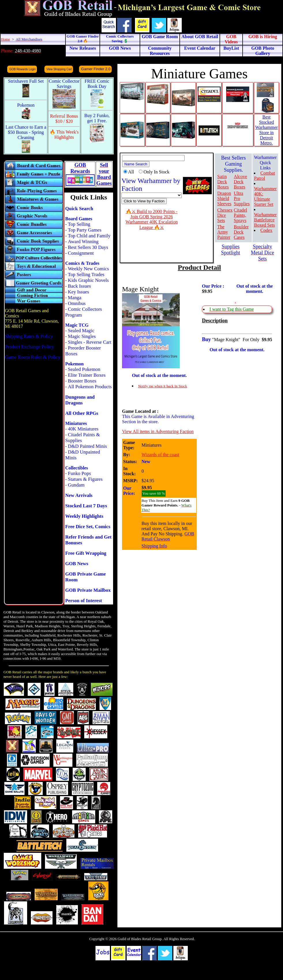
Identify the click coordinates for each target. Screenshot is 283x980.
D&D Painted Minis (87, 446)
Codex (266, 230)
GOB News (77, 564)
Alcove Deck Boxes (240, 182)
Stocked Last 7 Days (86, 506)
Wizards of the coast (160, 455)
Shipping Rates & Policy (29, 336)
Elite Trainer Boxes (87, 375)
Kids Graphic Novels (88, 280)
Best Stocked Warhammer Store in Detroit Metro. (266, 130)
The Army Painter (224, 232)
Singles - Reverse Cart (90, 342)
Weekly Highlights (84, 516)
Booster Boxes (82, 381)
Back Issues (79, 286)
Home (5, 39)
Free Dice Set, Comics (88, 527)
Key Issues (78, 292)
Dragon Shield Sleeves (224, 198)
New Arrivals (79, 495)
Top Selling (79, 224)
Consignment (81, 253)
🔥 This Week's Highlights (64, 135)
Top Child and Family (89, 236)
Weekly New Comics (88, 269)
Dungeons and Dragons (80, 400)
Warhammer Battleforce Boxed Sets (265, 220)
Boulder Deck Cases (241, 232)
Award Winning (83, 242)
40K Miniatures (83, 429)
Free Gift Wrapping (86, 553)
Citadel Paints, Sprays (240, 215)
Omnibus (77, 303)
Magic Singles (82, 336)
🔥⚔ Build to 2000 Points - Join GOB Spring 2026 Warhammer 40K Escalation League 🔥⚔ (152, 219)
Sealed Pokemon (84, 369)
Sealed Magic (81, 331)
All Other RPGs (82, 413)
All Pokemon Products (90, 387)
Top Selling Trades (86, 274)
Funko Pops (79, 473)
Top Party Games (85, 230)
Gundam (76, 485)
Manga (75, 298)
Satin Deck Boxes (223, 182)
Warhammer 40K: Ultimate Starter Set (265, 196)
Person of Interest (84, 601)
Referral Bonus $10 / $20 (64, 119)
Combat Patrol (264, 176)
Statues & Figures (85, 479)
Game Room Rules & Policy (33, 357)
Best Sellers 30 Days (88, 247)
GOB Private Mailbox (88, 590)
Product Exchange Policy (29, 347)
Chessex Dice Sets (225, 215)
